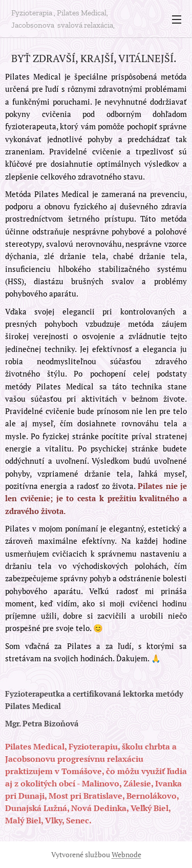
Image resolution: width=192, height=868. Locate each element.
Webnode (126, 854)
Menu (177, 19)
